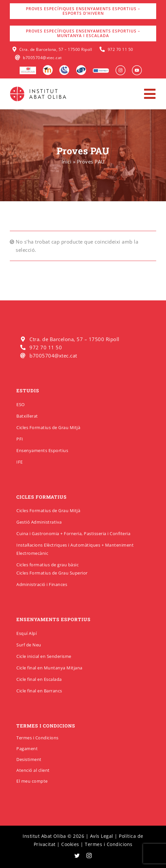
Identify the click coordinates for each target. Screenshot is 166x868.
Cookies (70, 844)
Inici (67, 162)
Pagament (27, 749)
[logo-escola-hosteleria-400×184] (28, 69)
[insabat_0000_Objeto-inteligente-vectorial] (137, 68)
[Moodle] (48, 67)
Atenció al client (33, 770)
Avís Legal (102, 836)
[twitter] (77, 856)
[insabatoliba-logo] (39, 88)
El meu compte (32, 781)
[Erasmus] (101, 70)
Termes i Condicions (37, 738)
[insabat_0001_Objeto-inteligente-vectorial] (120, 68)
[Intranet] (64, 67)
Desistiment (29, 759)
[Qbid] (81, 67)
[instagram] (89, 856)
